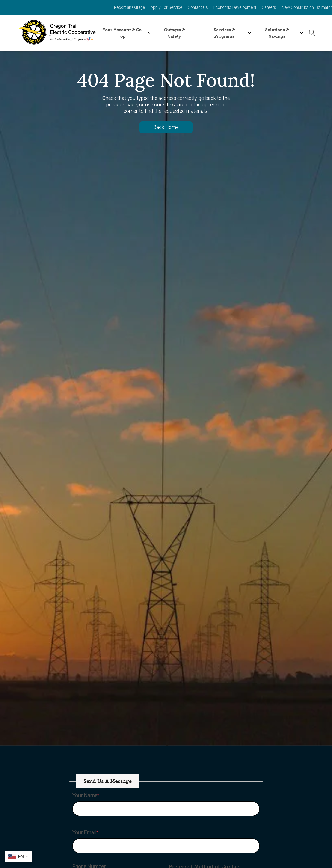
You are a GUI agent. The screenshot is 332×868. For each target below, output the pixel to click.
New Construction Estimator (307, 7)
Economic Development (235, 7)
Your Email (84, 832)
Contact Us (198, 7)
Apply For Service (166, 7)
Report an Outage (129, 7)
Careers (269, 7)
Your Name (85, 795)
